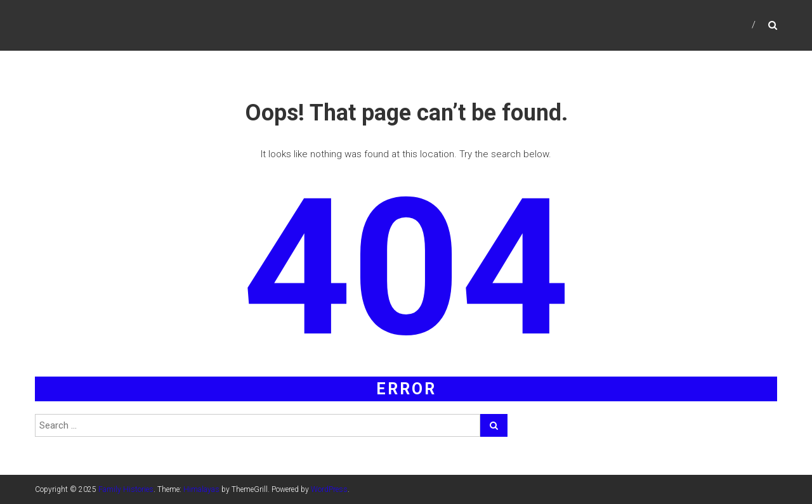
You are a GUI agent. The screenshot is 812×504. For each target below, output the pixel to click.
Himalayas (201, 489)
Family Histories (126, 489)
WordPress (329, 489)
